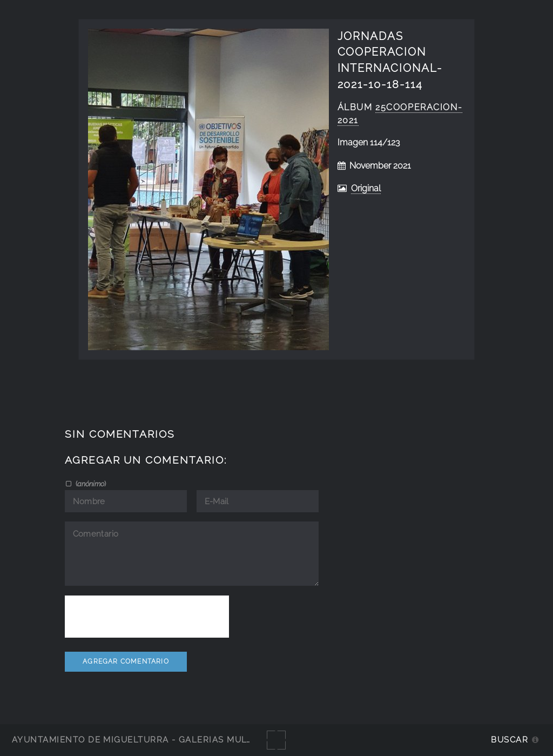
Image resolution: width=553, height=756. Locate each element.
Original (366, 188)
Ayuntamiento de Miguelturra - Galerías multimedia (148, 740)
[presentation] (147, 617)
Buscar (510, 740)
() (90, 484)
